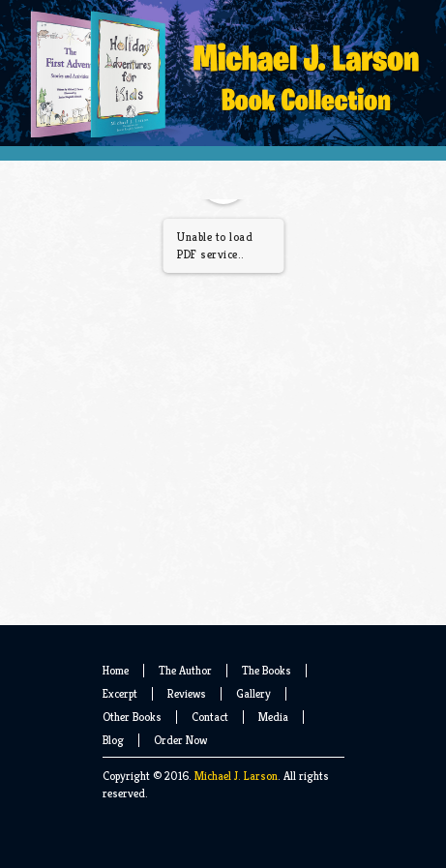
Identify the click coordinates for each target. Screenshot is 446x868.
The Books (267, 670)
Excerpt (120, 693)
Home (116, 670)
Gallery (253, 693)
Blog (113, 740)
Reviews (187, 693)
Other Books (132, 717)
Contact (210, 717)
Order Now (180, 740)
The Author (185, 670)
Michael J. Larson (236, 776)
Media (273, 717)
